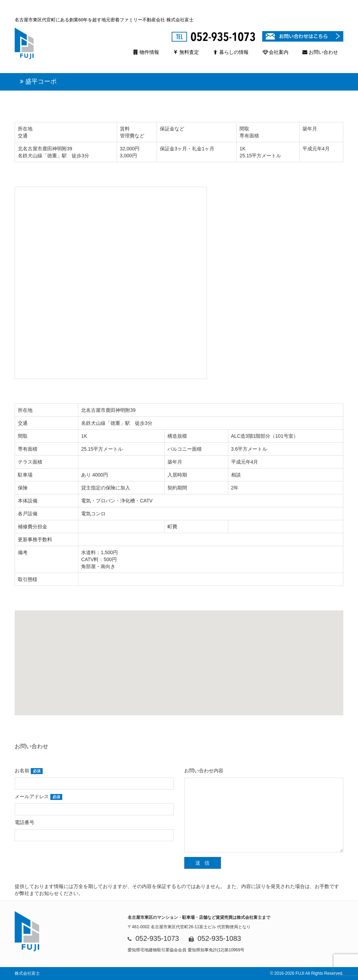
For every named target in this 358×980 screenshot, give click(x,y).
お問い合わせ (320, 52)
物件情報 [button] (146, 52)
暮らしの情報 (231, 52)
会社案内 (275, 52)
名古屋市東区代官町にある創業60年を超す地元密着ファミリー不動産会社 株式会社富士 (104, 20)
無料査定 (186, 52)
